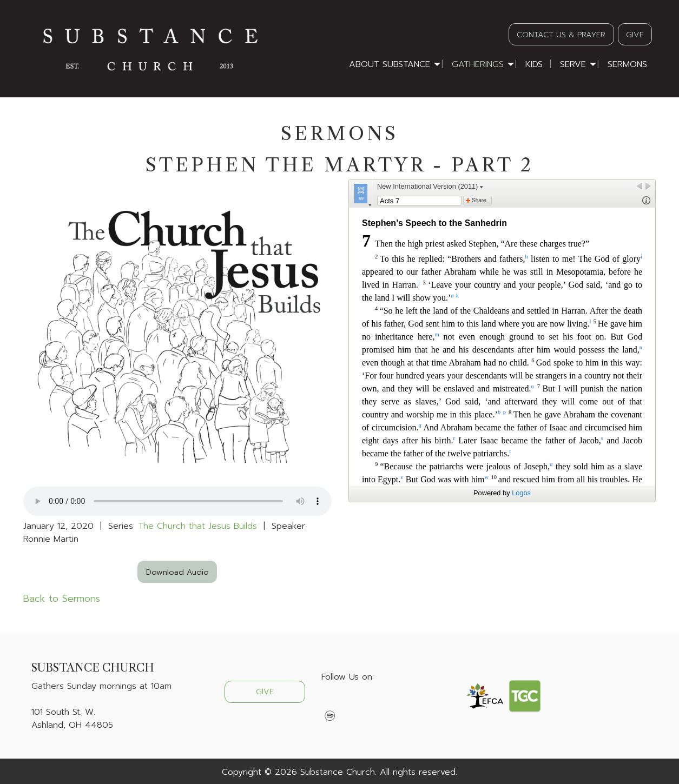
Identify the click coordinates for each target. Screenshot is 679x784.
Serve (573, 64)
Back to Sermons (62, 599)
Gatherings (478, 64)
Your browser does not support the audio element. (177, 501)
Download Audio (177, 572)
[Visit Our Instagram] (365, 702)
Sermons (627, 64)
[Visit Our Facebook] (330, 702)
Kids (534, 64)
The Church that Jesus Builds (197, 526)
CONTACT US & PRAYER (561, 35)
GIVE (635, 35)
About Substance (390, 64)
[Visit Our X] (347, 702)
